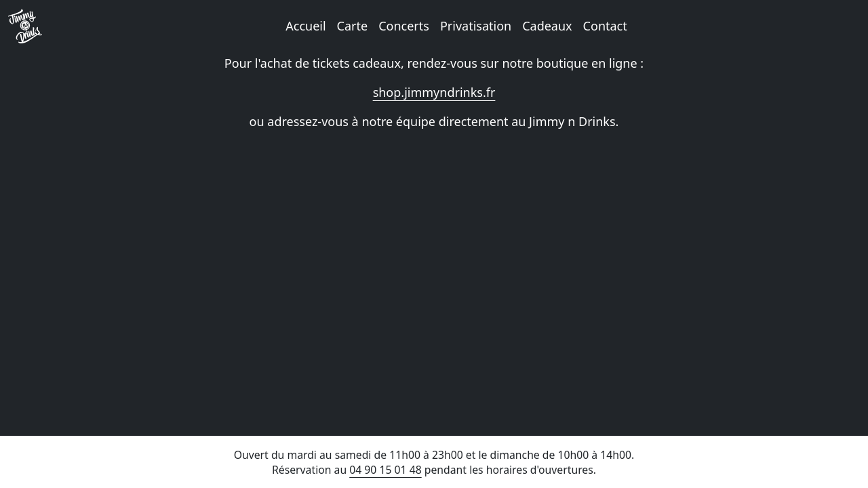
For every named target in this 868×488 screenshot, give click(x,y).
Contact (605, 26)
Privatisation (476, 26)
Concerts (404, 26)
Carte (353, 26)
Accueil (305, 26)
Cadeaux (547, 26)
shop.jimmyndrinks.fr (434, 92)
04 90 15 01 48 (385, 470)
